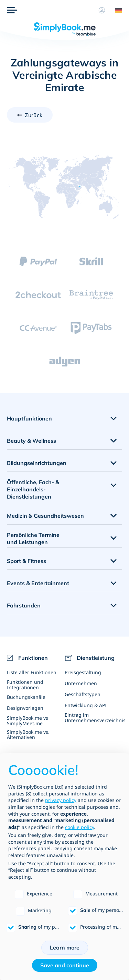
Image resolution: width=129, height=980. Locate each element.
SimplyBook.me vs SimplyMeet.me (28, 720)
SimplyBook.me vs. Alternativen (28, 734)
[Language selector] (116, 10)
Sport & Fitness (26, 561)
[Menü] (12, 10)
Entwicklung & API (86, 705)
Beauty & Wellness (31, 441)
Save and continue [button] (65, 965)
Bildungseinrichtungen (37, 463)
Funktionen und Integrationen (25, 684)
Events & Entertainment (38, 583)
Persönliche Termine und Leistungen (33, 538)
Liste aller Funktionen (32, 672)
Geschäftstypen (83, 694)
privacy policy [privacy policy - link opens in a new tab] (61, 800)
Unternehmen (81, 683)
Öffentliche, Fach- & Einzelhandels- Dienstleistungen (33, 489)
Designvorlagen (25, 708)
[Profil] (102, 10)
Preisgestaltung (83, 672)
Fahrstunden (24, 605)
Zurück (34, 115)
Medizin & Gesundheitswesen (45, 516)
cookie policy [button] (79, 827)
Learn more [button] (65, 947)
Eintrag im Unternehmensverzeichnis (94, 717)
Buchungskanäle (26, 697)
